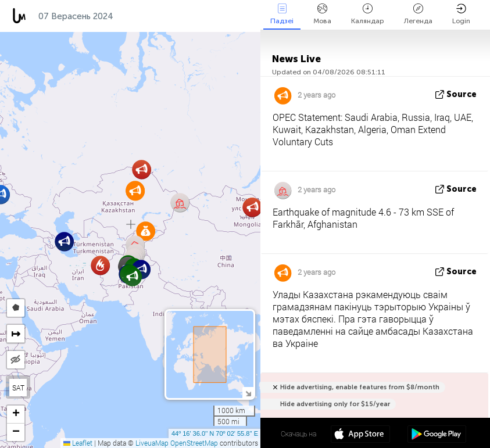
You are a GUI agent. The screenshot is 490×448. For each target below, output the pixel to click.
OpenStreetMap (194, 443)
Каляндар (368, 14)
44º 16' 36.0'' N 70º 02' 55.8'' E (215, 433)
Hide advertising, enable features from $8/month (360, 387)
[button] (180, 203)
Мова (322, 14)
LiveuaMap (152, 443)
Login (461, 14)
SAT (18, 388)
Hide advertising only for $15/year (335, 404)
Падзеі (282, 14)
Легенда (418, 14)
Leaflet (78, 443)
